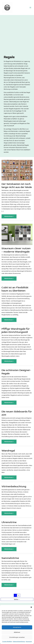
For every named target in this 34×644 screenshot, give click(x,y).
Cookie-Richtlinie (7, 641)
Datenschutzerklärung (19, 641)
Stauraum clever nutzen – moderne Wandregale (16, 250)
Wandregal (8, 451)
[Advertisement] (17, 37)
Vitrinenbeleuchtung (14, 486)
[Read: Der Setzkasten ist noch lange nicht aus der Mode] (17, 170)
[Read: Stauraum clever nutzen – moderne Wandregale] (17, 234)
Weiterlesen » (9, 217)
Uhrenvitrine (9, 522)
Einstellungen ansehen (17, 637)
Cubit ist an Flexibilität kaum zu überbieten (15, 289)
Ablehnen (17, 632)
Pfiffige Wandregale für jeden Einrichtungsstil (16, 330)
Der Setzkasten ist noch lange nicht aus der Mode (17, 186)
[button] (31, 607)
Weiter (17, 599)
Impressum (29, 641)
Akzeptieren (17, 627)
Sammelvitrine (10, 558)
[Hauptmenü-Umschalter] (30, 8)
